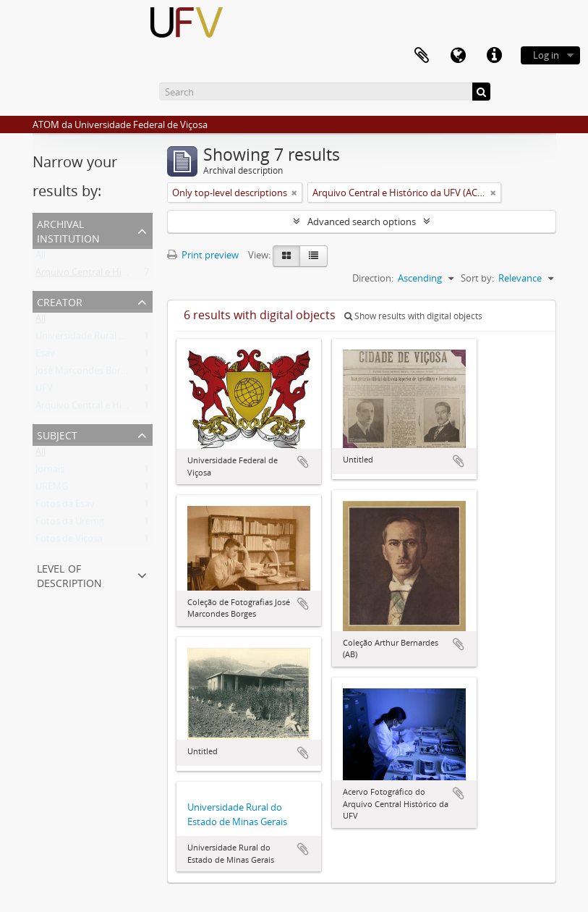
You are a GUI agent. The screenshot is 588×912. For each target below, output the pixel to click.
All (41, 258)
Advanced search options (362, 221)
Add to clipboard (303, 462)
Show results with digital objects (413, 316)
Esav (45, 356)
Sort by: (477, 278)
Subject (57, 434)
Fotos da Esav (65, 507)
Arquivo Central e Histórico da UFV (110, 408)
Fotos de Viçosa (69, 541)
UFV (44, 391)
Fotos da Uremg (70, 524)
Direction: (373, 278)
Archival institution (68, 230)
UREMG (52, 489)
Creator (60, 301)
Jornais (50, 472)
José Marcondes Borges (85, 373)
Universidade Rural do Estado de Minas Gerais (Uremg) (152, 339)
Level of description (69, 574)
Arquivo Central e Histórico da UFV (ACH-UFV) (133, 275)
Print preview (203, 255)
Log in (546, 55)
